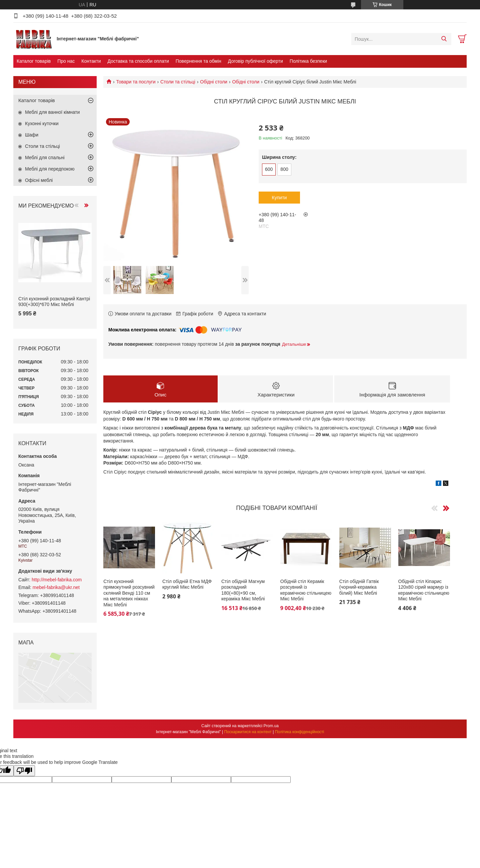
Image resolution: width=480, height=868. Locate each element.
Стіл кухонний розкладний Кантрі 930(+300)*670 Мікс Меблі (54, 302)
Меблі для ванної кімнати (52, 112)
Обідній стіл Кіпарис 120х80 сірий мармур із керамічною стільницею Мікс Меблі (424, 590)
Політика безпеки (308, 61)
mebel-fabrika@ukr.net (56, 587)
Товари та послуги (136, 82)
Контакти (91, 61)
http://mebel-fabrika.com (57, 580)
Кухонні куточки (42, 123)
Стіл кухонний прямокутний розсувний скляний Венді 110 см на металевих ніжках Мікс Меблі (129, 593)
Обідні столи (214, 82)
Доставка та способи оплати (138, 61)
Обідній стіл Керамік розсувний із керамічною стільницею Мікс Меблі (306, 590)
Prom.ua (271, 726)
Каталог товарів (34, 61)
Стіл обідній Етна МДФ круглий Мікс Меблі (187, 584)
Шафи (32, 135)
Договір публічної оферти (255, 61)
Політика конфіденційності (300, 732)
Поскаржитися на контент (248, 732)
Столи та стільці (178, 82)
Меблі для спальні (45, 158)
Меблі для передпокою (50, 169)
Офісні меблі (39, 180)
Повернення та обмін (198, 61)
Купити (279, 198)
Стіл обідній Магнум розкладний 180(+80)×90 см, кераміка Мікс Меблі (243, 590)
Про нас (66, 61)
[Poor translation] (24, 771)
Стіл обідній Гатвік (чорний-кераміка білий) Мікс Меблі (359, 587)
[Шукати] (444, 39)
